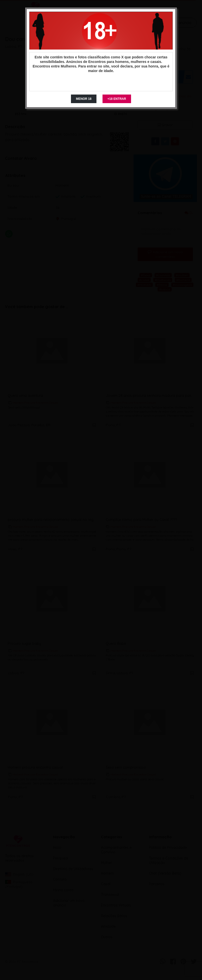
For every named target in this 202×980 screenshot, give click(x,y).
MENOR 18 (84, 99)
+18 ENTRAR (117, 99)
